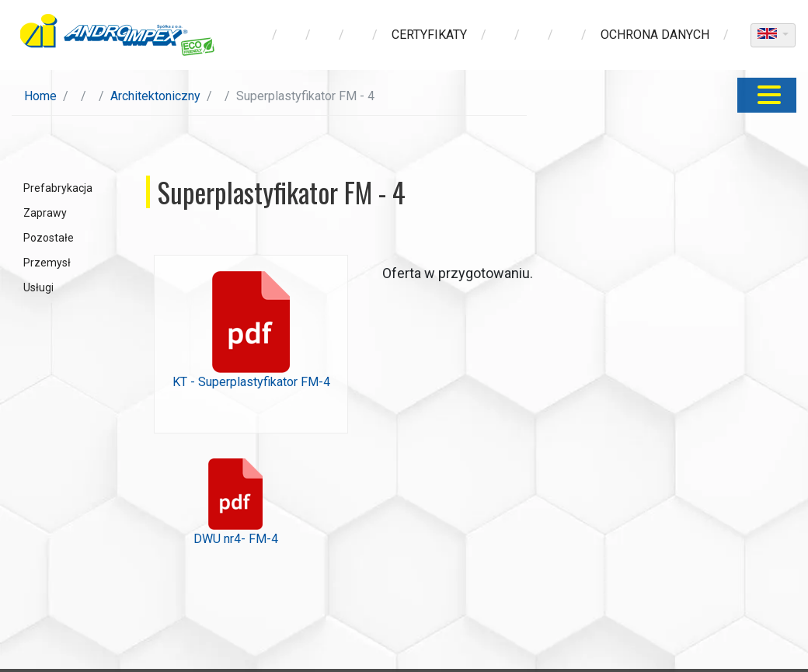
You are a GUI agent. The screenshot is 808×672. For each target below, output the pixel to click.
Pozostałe (49, 238)
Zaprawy (45, 213)
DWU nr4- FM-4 (236, 502)
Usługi (38, 287)
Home (40, 96)
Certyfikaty (429, 35)
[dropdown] (773, 35)
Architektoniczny (155, 96)
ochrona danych (655, 35)
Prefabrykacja (58, 188)
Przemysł (47, 263)
